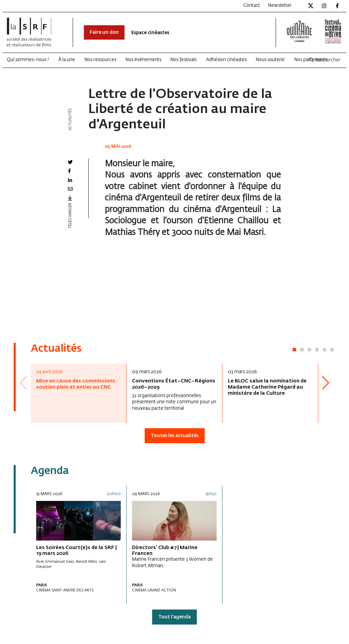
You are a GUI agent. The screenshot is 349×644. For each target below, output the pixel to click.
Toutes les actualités (175, 436)
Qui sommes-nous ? (28, 60)
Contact (252, 6)
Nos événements (143, 60)
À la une (67, 60)
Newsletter (280, 6)
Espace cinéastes (150, 33)
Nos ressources (100, 60)
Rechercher (324, 60)
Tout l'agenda (174, 617)
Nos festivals (184, 60)
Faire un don (104, 33)
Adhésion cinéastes (226, 60)
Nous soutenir (270, 60)
